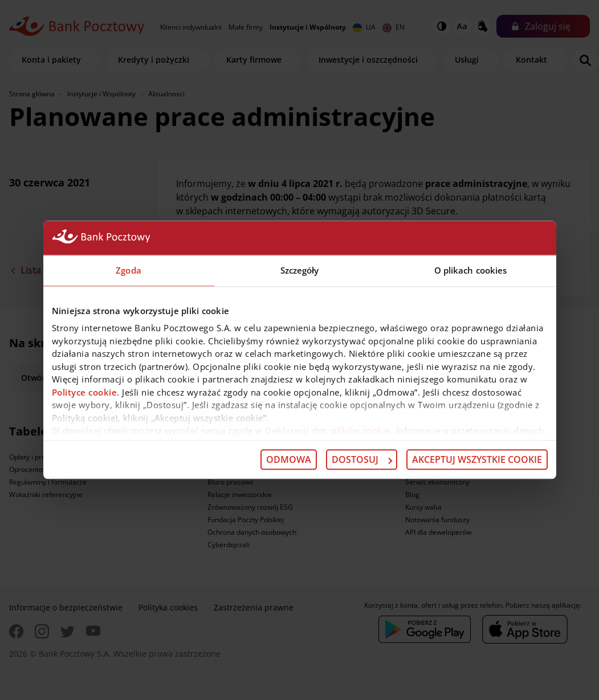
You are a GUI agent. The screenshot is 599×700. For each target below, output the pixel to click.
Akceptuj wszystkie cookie (477, 459)
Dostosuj (362, 459)
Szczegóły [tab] (300, 270)
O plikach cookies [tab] (471, 270)
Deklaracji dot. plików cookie (328, 430)
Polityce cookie (85, 392)
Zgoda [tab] (129, 270)
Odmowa (289, 459)
